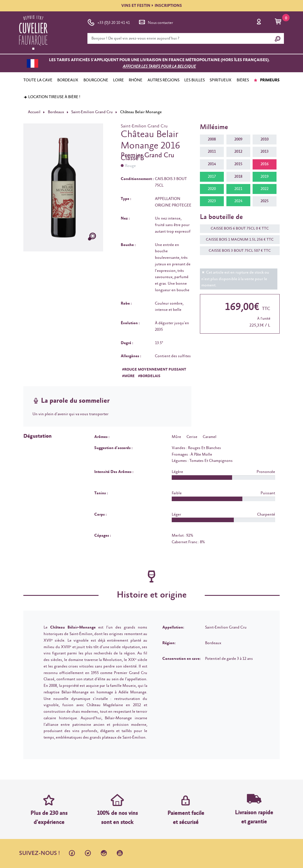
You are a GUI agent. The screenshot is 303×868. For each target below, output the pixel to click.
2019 (265, 177)
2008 (212, 139)
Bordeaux (56, 112)
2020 (212, 189)
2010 (265, 139)
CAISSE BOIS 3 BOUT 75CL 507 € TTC (237, 251)
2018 (238, 177)
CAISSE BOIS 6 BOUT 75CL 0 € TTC (237, 229)
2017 (212, 177)
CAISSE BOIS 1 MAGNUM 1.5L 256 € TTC (237, 240)
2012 (238, 152)
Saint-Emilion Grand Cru (92, 112)
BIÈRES (243, 80)
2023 (212, 201)
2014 (212, 164)
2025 (265, 201)
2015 (238, 164)
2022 (265, 189)
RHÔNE (136, 80)
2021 (238, 189)
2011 (212, 152)
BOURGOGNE (96, 80)
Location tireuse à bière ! (52, 97)
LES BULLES (195, 80)
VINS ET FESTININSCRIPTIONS (152, 6)
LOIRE (118, 80)
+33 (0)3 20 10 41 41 (109, 22)
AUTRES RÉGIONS (163, 80)
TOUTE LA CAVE (38, 80)
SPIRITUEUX (221, 80)
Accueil (34, 112)
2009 (238, 139)
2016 (265, 164)
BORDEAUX (68, 80)
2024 (238, 201)
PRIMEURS (267, 80)
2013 (265, 152)
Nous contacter (155, 22)
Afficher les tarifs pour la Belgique (159, 67)
